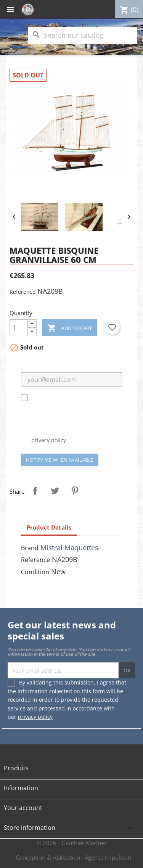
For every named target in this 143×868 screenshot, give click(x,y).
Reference (22, 292)
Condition (35, 572)
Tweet (55, 491)
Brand (30, 548)
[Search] (83, 35)
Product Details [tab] (49, 527)
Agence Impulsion (108, 857)
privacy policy (49, 440)
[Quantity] (19, 328)
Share (35, 491)
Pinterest (75, 491)
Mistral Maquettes (69, 548)
